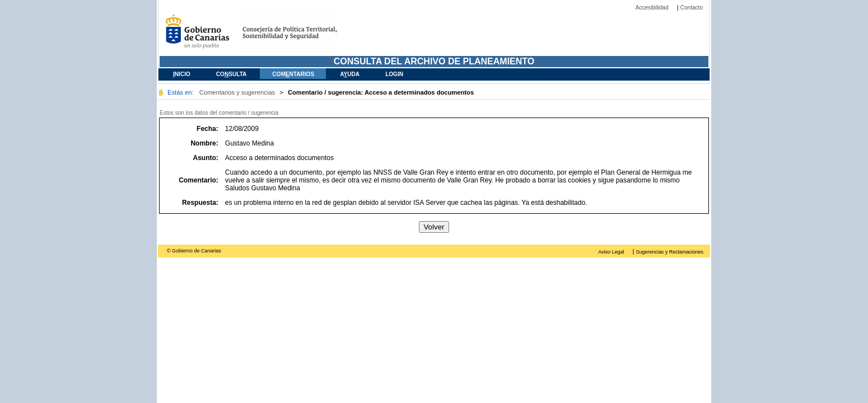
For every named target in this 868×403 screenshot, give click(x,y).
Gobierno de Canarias (200, 33)
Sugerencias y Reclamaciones (670, 252)
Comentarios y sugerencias (237, 92)
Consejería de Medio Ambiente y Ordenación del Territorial (298, 33)
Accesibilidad (652, 8)
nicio (182, 74)
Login (394, 74)
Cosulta (232, 74)
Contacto (692, 8)
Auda (350, 74)
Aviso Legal (611, 252)
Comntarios (293, 74)
